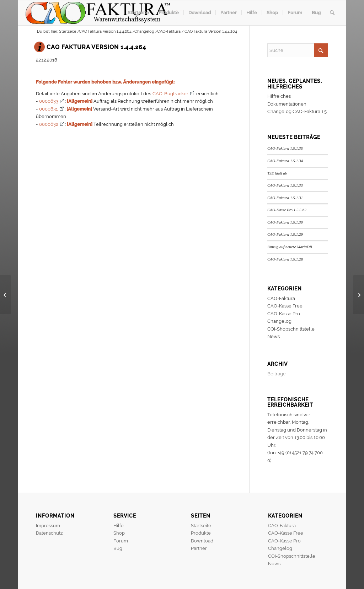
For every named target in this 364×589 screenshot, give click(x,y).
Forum (121, 541)
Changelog (279, 321)
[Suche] (332, 13)
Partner (199, 548)
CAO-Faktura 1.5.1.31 (285, 198)
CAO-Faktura (281, 298)
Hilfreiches (279, 96)
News (274, 336)
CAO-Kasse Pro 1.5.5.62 (287, 210)
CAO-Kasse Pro (284, 314)
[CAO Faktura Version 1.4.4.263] (6, 295)
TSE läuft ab (277, 173)
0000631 (49, 109)
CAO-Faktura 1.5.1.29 (285, 234)
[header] (116, 13)
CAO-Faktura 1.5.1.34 (285, 161)
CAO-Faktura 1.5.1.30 (285, 222)
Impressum (48, 526)
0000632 (49, 124)
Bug (118, 548)
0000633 (49, 101)
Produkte (201, 533)
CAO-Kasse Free (285, 306)
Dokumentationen (287, 104)
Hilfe (119, 526)
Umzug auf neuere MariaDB (290, 247)
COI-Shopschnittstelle (291, 329)
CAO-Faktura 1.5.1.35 (285, 148)
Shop (119, 533)
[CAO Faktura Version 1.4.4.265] (358, 295)
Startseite (201, 526)
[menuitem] (138, 13)
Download (202, 541)
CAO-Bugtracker (170, 94)
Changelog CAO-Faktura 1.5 (297, 111)
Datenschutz (49, 533)
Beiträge (277, 374)
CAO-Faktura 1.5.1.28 (285, 259)
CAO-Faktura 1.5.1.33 (285, 185)
